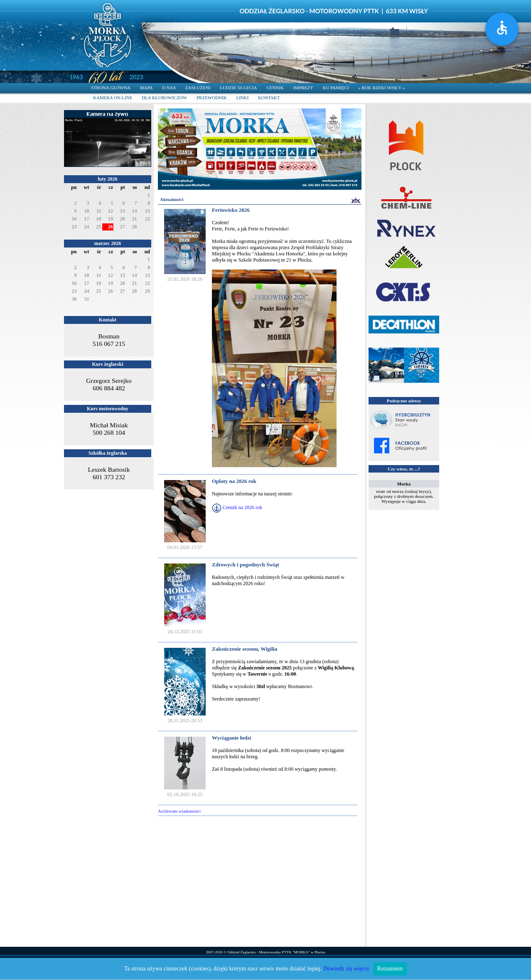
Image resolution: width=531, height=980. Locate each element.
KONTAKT (269, 98)
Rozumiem (390, 969)
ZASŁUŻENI (198, 88)
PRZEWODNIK (212, 98)
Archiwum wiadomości (179, 811)
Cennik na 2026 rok (242, 507)
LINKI (242, 98)
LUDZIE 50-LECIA (238, 88)
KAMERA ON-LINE (113, 98)
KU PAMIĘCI (336, 88)
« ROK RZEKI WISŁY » (381, 88)
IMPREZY (303, 88)
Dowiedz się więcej (346, 969)
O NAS (169, 88)
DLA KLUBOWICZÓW (164, 98)
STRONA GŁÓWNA (111, 88)
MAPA (146, 88)
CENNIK (275, 88)
